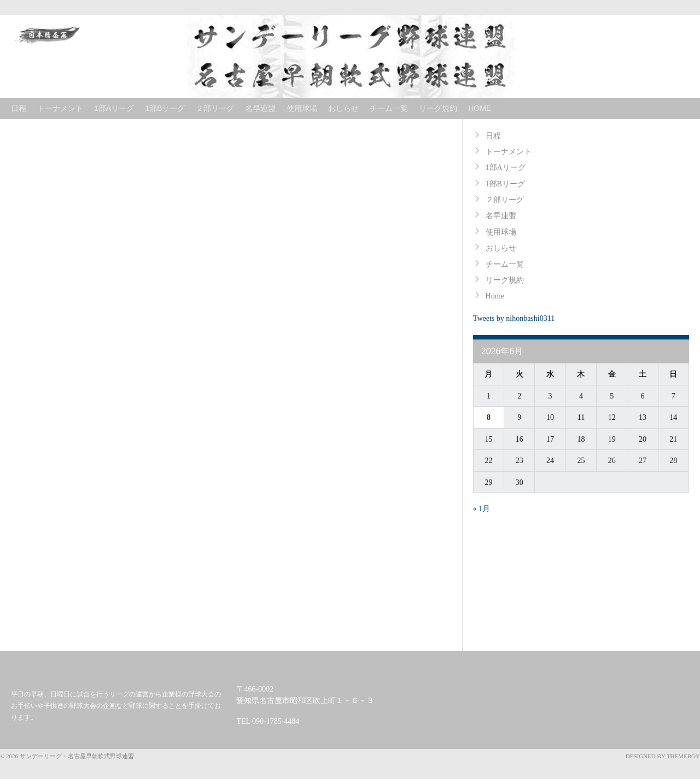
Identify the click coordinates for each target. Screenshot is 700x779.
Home (480, 108)
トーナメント (60, 108)
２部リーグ (215, 108)
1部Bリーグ (165, 108)
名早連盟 (260, 108)
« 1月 (482, 509)
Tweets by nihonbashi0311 (514, 318)
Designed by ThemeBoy (663, 756)
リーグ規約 (438, 108)
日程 (19, 108)
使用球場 (302, 108)
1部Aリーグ (114, 108)
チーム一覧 (389, 108)
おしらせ (343, 108)
